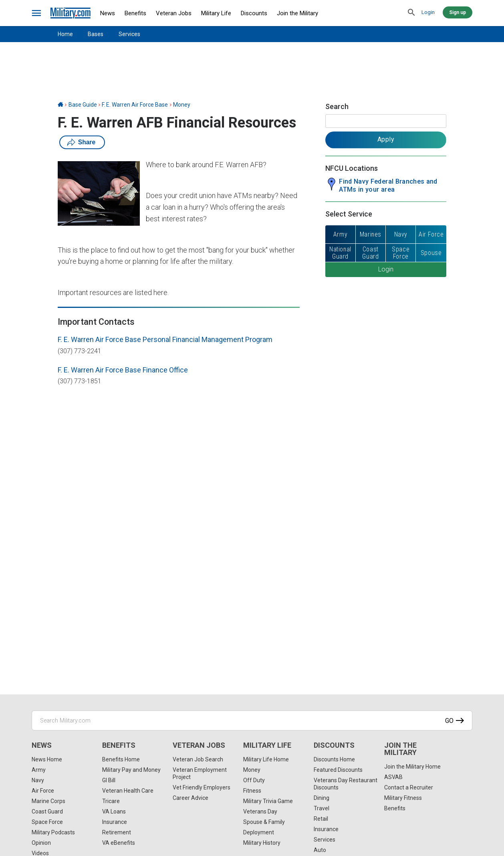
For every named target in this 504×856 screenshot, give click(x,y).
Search (337, 106)
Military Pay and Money (131, 770)
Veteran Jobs (174, 13)
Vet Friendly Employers (202, 787)
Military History (262, 843)
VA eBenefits (119, 843)
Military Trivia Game (268, 801)
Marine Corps (48, 801)
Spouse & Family (264, 822)
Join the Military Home (412, 767)
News (108, 13)
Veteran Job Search (198, 759)
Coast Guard (47, 811)
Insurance (115, 822)
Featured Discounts (338, 770)
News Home (47, 759)
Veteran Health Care (128, 791)
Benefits (135, 13)
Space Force (47, 822)
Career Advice (191, 798)
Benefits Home (121, 759)
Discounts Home (334, 759)
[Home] (60, 105)
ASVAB (393, 777)
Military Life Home (266, 759)
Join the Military (297, 13)
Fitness (252, 791)
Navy (38, 780)
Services (129, 34)
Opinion (41, 843)
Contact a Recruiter (409, 787)
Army (39, 770)
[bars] (37, 13)
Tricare (111, 801)
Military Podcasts (53, 832)
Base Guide (83, 105)
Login (428, 12)
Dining (322, 798)
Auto (320, 850)
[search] (411, 13)
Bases (96, 34)
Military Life (216, 13)
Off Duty (254, 780)
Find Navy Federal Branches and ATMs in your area (388, 185)
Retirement (117, 832)
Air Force (43, 791)
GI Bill (109, 780)
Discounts (254, 13)
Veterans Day (260, 811)
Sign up (458, 12)
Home (65, 34)
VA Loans (114, 811)
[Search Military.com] (252, 720)
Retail (321, 819)
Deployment (259, 832)
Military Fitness (403, 798)
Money (182, 105)
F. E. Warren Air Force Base (135, 105)
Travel (322, 808)
